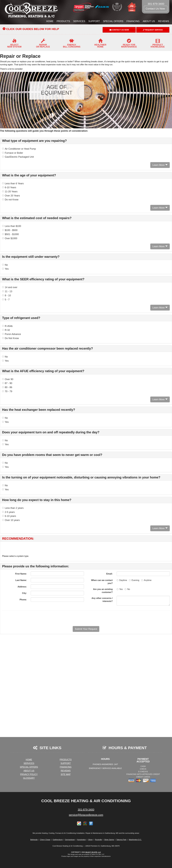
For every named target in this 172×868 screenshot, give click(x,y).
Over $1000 (10, 238)
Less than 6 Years (13, 183)
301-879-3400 (86, 810)
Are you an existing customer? (103, 591)
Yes (5, 269)
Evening (134, 580)
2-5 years (8, 512)
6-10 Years (9, 187)
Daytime (122, 580)
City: (24, 593)
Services (79, 21)
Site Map (66, 774)
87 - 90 (7, 383)
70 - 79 (7, 391)
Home (50, 21)
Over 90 (8, 379)
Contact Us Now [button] (156, 9)
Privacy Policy (29, 774)
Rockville (98, 840)
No (5, 265)
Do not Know (10, 200)
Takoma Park (121, 840)
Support (94, 21)
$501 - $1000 (10, 234)
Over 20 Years (11, 196)
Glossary (29, 778)
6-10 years (9, 516)
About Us (149, 21)
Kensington (81, 840)
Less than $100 (12, 226)
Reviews (164, 21)
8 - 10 (6, 295)
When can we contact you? (102, 582)
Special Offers (113, 21)
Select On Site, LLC (93, 852)
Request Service (153, 30)
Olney (90, 840)
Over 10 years (11, 520)
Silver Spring (109, 840)
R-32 (6, 330)
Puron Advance (12, 334)
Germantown (70, 840)
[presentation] (95, 618)
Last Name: (21, 580)
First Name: (21, 574)
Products (63, 21)
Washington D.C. (135, 840)
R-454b (7, 326)
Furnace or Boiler (13, 153)
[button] (86, 629)
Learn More (160, 165)
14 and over (10, 287)
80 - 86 (7, 387)
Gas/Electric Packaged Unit (18, 157)
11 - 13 (7, 291)
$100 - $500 (10, 230)
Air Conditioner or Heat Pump (19, 149)
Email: (110, 574)
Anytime (146, 580)
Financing (133, 21)
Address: (22, 587)
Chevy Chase (45, 840)
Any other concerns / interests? (102, 600)
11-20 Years (10, 192)
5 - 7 (6, 300)
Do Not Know (10, 338)
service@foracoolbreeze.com (86, 815)
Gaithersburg (58, 840)
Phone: (23, 600)
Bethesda (34, 840)
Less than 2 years (13, 508)
